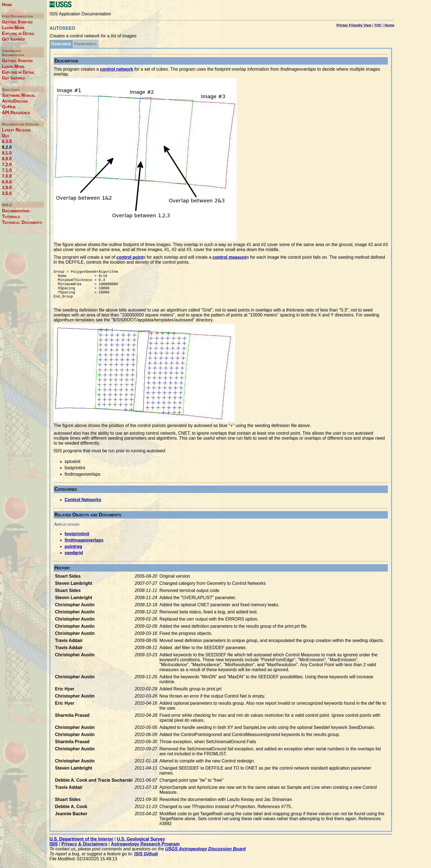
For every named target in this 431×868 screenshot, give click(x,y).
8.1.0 (7, 153)
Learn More (13, 28)
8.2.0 (7, 147)
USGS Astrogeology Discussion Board (205, 855)
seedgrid (74, 559)
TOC (378, 25)
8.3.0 (7, 141)
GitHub (9, 107)
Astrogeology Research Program (145, 851)
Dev (5, 136)
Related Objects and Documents (88, 521)
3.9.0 (7, 188)
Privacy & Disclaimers (84, 851)
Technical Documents (22, 222)
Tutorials (11, 217)
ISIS (54, 851)
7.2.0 (7, 165)
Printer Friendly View (354, 25)
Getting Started (17, 22)
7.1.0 (7, 170)
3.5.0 (7, 193)
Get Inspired (13, 39)
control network (117, 69)
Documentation (16, 211)
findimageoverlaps (84, 547)
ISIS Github (146, 860)
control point (130, 257)
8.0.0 (7, 159)
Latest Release (16, 130)
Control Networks (83, 506)
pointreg (73, 553)
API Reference (16, 113)
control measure (230, 257)
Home (7, 5)
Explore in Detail (18, 33)
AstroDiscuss (15, 101)
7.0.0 (7, 176)
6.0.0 (7, 182)
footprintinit (77, 540)
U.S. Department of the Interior (81, 846)
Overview (61, 44)
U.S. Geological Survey (141, 846)
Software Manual (19, 95)
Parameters (85, 44)
